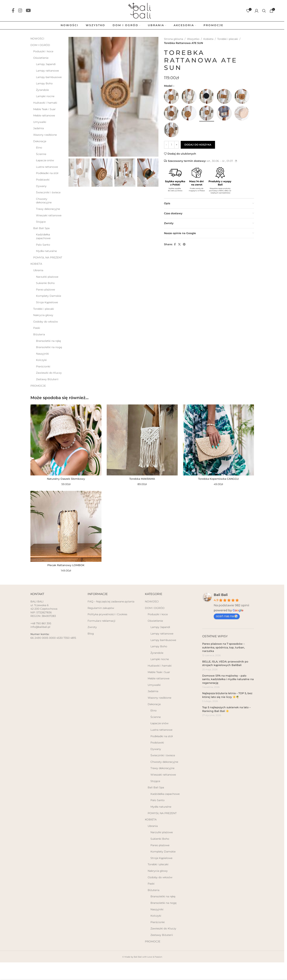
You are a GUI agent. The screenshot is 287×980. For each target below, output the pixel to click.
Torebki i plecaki (44, 309)
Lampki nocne (45, 96)
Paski (37, 328)
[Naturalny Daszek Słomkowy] (66, 440)
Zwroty (92, 627)
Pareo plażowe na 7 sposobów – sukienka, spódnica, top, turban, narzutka (223, 647)
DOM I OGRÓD (40, 45)
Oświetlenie (41, 58)
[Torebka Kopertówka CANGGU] (218, 440)
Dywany (41, 186)
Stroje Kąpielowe (47, 302)
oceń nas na (227, 616)
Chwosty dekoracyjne (44, 201)
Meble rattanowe (44, 115)
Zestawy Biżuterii (47, 379)
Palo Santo (43, 245)
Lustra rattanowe (47, 167)
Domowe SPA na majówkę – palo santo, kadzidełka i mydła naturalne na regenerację (228, 679)
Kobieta (208, 39)
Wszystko (193, 39)
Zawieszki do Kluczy (49, 373)
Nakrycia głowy (43, 315)
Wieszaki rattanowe (49, 215)
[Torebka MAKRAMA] (142, 440)
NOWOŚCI (37, 39)
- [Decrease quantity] (166, 145)
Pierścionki (43, 366)
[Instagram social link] (20, 11)
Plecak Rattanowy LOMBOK (66, 565)
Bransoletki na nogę (49, 347)
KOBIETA (36, 264)
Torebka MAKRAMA (142, 479)
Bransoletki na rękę (48, 341)
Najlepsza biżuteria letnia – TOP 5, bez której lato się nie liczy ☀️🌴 (227, 695)
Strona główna (174, 39)
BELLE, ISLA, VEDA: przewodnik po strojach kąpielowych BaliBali (225, 663)
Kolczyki (41, 360)
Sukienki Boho (45, 283)
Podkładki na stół (47, 173)
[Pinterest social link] (184, 244)
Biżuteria (39, 334)
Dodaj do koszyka (198, 145)
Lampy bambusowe (49, 77)
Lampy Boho (44, 83)
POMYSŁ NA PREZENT (48, 257)
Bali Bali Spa (41, 228)
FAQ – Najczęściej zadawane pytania (111, 601)
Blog (91, 634)
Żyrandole (42, 90)
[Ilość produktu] (171, 145)
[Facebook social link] (13, 11)
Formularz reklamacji (101, 621)
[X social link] (179, 244)
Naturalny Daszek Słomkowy (66, 479)
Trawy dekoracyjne (48, 209)
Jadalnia (38, 128)
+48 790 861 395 (41, 623)
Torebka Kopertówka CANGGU (218, 479)
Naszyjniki (42, 354)
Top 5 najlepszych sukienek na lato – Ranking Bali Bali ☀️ (226, 709)
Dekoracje (40, 141)
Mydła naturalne (46, 251)
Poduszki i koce (43, 51)
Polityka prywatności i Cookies (107, 614)
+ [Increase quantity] (176, 145)
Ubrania (38, 270)
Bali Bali (221, 595)
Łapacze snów (45, 160)
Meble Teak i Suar (44, 109)
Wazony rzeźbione (45, 135)
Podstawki (43, 180)
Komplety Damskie (49, 296)
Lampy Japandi (46, 64)
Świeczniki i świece (48, 192)
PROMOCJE (38, 386)
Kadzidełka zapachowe (43, 236)
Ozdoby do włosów (46, 322)
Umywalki (40, 122)
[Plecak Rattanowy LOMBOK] (66, 526)
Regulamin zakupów (101, 608)
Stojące (41, 222)
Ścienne (41, 154)
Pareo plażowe (45, 290)
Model (169, 86)
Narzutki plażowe (47, 277)
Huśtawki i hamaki (45, 103)
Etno (39, 148)
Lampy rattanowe (47, 71)
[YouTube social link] (28, 11)
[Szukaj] (264, 11)
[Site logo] (142, 10)
